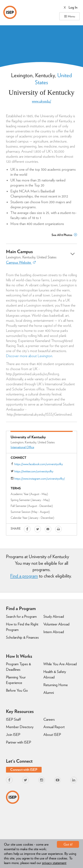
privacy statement (54, 863)
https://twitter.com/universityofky (34, 471)
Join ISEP (13, 735)
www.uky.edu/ (41, 101)
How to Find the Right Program (22, 627)
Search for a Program (21, 616)
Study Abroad (54, 616)
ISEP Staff (13, 719)
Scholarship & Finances (22, 637)
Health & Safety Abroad (55, 674)
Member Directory (20, 727)
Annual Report (54, 727)
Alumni (49, 693)
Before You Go (17, 690)
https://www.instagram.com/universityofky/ (40, 479)
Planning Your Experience (16, 680)
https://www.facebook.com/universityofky (39, 464)
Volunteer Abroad (56, 624)
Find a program (24, 576)
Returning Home (56, 685)
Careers (49, 719)
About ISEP (52, 735)
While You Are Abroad (60, 664)
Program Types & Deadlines (18, 667)
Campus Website (21, 262)
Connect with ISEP (24, 770)
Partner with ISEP (18, 742)
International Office (22, 447)
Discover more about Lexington (29, 356)
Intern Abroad (54, 632)
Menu (69, 16)
